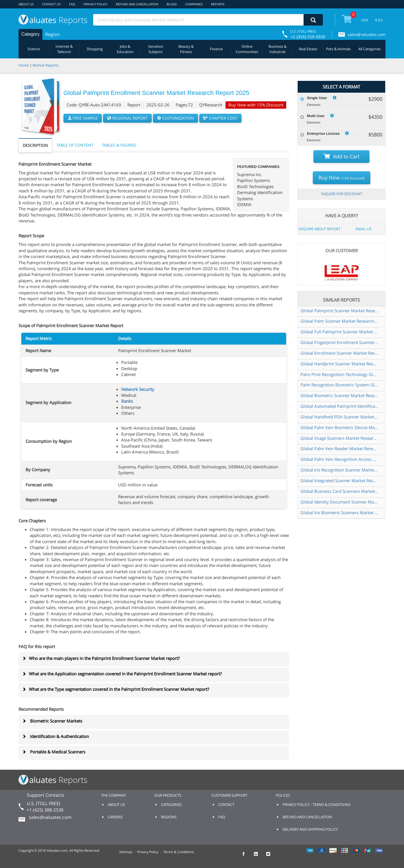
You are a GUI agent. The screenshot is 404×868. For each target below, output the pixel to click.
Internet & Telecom (64, 49)
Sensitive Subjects (156, 49)
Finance (216, 49)
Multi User (316, 116)
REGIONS (169, 817)
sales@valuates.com (367, 34)
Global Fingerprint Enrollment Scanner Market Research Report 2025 (339, 342)
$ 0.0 (379, 20)
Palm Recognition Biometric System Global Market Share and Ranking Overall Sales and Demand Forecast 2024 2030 (339, 385)
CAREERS (115, 817)
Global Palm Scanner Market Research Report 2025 (339, 321)
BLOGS (172, 4)
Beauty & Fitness (186, 49)
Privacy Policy (148, 852)
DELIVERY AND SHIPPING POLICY (310, 829)
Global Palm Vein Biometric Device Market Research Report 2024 (339, 427)
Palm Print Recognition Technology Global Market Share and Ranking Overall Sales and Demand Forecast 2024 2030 (339, 374)
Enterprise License (323, 134)
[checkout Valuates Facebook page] (247, 856)
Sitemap (126, 852)
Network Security (138, 389)
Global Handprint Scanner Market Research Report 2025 (339, 364)
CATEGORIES (171, 805)
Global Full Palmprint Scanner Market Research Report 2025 (339, 332)
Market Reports (46, 65)
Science (34, 49)
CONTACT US (51, 4)
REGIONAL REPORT (127, 118)
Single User (317, 98)
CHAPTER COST (220, 118)
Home (24, 65)
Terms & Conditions (179, 852)
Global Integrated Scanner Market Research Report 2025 (339, 480)
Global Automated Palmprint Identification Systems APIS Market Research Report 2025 (339, 406)
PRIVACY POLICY (96, 4)
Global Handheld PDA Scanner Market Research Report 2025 (339, 417)
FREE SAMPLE (83, 118)
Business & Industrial (277, 49)
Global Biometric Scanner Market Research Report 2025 (339, 395)
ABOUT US (26, 4)
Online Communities (247, 49)
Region (52, 34)
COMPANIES (194, 4)
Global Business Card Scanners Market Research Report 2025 (339, 491)
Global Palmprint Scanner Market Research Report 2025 (339, 311)
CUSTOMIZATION (175, 118)
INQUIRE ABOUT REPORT (320, 229)
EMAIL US (363, 229)
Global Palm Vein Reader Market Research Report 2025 (339, 448)
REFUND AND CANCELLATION (137, 4)
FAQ (72, 4)
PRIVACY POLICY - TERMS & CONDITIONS (316, 805)
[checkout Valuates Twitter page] (271, 856)
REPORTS (218, 4)
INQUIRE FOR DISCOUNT (342, 194)
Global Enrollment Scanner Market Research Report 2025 (339, 353)
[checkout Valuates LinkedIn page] (259, 856)
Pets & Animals (338, 49)
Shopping (95, 49)
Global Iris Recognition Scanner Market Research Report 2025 (339, 470)
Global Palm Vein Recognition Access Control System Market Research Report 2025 (339, 459)
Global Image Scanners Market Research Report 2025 (339, 438)
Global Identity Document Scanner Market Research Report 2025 (339, 502)
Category (30, 34)
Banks (127, 401)
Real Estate (308, 49)
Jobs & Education (125, 49)
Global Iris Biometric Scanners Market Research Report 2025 (339, 512)
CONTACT (226, 805)
